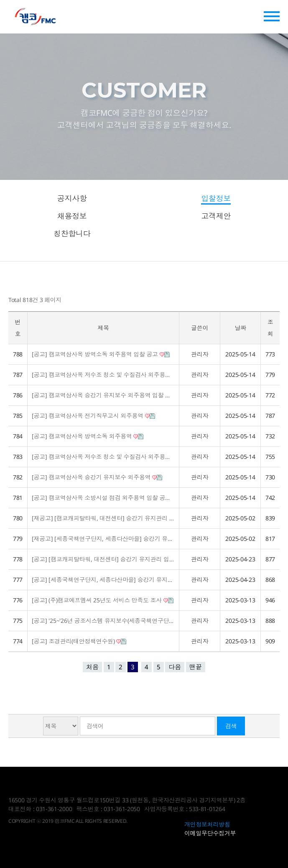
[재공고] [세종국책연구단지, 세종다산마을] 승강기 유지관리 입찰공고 (103, 539)
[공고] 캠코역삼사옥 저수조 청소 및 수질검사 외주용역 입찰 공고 (103, 375)
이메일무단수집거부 (210, 833)
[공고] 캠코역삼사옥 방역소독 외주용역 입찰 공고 (101, 354)
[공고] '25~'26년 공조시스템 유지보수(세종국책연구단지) (103, 621)
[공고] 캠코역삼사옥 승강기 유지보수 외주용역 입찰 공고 (103, 395)
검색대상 (9, 715)
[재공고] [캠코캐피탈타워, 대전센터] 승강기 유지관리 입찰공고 (103, 518)
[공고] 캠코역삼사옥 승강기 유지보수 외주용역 (97, 477)
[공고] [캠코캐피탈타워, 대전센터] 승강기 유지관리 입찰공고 (103, 559)
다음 (175, 667)
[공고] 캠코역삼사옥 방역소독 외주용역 (88, 436)
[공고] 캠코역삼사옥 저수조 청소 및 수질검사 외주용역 (103, 457)
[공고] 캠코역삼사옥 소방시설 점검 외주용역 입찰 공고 (103, 498)
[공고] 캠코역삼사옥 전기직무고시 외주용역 (93, 416)
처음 (92, 667)
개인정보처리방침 (207, 824)
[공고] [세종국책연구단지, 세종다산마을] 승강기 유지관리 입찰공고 (103, 580)
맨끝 (196, 667)
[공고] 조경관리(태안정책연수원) (79, 641)
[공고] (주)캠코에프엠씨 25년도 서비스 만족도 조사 (103, 600)
